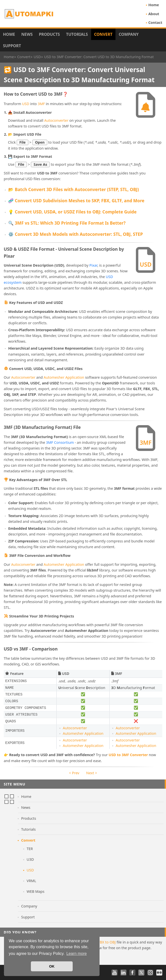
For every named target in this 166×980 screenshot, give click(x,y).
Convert (103, 34)
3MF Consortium (60, 442)
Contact (155, 22)
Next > (92, 773)
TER (30, 849)
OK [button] (52, 966)
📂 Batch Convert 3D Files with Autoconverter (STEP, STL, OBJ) (74, 189)
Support (12, 46)
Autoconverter (56, 120)
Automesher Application (64, 377)
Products (49, 34)
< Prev (74, 773)
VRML (31, 881)
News (27, 34)
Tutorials (77, 34)
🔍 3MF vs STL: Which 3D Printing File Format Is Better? (67, 223)
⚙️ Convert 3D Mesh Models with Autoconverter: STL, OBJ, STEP (76, 234)
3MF (41, 104)
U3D (30, 859)
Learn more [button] (77, 954)
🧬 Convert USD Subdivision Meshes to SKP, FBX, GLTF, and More (76, 201)
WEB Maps (35, 891)
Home (154, 5)
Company (129, 34)
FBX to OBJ (107, 942)
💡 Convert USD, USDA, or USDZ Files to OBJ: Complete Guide (72, 212)
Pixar (93, 265)
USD (26, 104)
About (154, 14)
